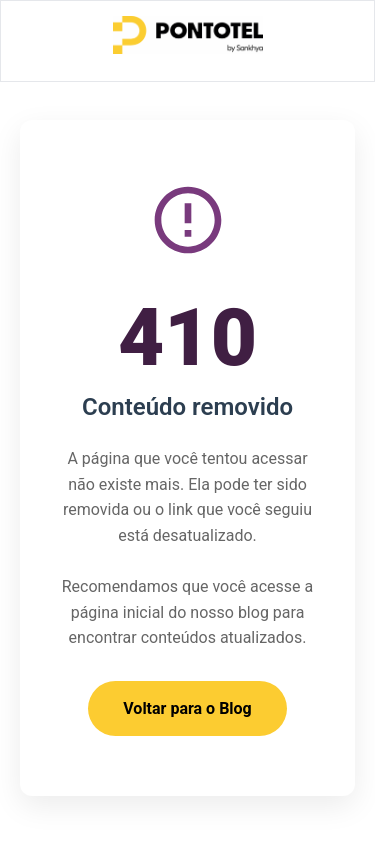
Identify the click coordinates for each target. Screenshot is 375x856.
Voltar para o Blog (187, 708)
